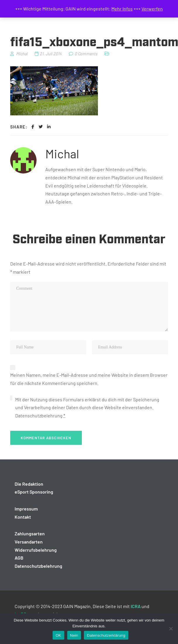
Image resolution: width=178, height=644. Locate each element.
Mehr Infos (122, 9)
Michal (62, 153)
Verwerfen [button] (152, 9)
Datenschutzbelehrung (39, 415)
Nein (74, 635)
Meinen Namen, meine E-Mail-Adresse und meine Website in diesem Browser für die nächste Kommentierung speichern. (89, 379)
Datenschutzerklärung (106, 635)
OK (58, 635)
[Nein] (171, 629)
